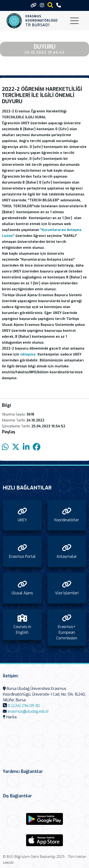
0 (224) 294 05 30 (24, 706)
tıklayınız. (28, 354)
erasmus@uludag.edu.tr (28, 711)
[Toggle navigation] (74, 21)
